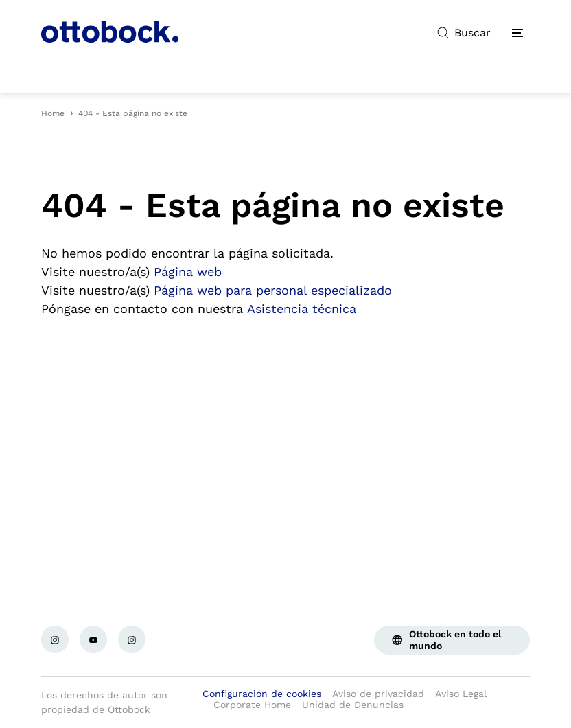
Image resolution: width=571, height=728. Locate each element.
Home (53, 113)
